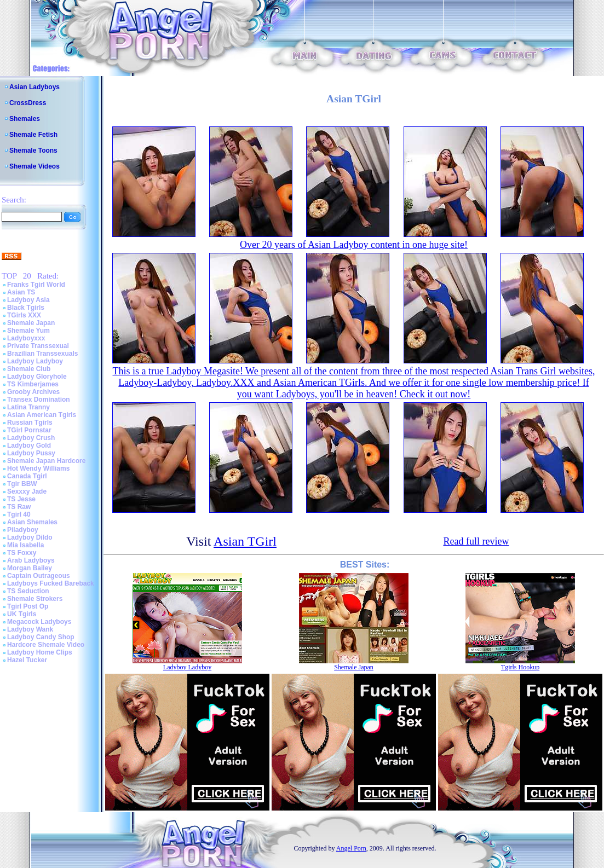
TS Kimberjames (33, 384)
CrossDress (28, 103)
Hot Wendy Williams (38, 468)
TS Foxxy (22, 553)
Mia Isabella (25, 545)
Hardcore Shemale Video (46, 645)
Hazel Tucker (27, 660)
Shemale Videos (34, 166)
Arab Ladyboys (31, 560)
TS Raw (19, 507)
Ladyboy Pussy (31, 453)
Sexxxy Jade (27, 491)
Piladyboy (23, 530)
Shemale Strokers (35, 599)
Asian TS (21, 292)
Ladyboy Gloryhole (37, 377)
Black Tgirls (26, 308)
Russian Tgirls (30, 423)
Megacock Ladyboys (39, 622)
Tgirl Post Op (28, 606)
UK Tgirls (22, 614)
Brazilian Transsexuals (42, 354)
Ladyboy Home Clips (40, 652)
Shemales (25, 119)
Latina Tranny (28, 407)
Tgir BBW (22, 484)
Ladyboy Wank (30, 629)
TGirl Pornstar (29, 430)
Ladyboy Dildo (30, 537)
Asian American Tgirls (42, 415)
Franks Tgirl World (36, 285)
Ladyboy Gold (29, 445)
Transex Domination (39, 400)
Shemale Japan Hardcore (46, 461)
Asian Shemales (32, 522)
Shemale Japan (31, 323)
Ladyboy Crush (31, 438)
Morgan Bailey (30, 568)
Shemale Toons (33, 151)
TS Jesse (21, 499)
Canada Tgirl (27, 476)
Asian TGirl (245, 541)
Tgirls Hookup (520, 667)
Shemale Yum (28, 331)
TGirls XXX (24, 315)
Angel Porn (351, 848)
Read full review (476, 541)
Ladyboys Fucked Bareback (51, 583)
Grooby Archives (33, 392)
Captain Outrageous (39, 576)
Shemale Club (29, 369)
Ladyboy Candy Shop (41, 637)
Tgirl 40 (19, 514)
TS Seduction (28, 591)
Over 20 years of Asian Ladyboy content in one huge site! (354, 245)
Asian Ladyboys (34, 87)
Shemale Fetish (33, 135)
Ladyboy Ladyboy (35, 361)
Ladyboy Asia (28, 300)
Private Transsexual (38, 346)
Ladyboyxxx (26, 338)
